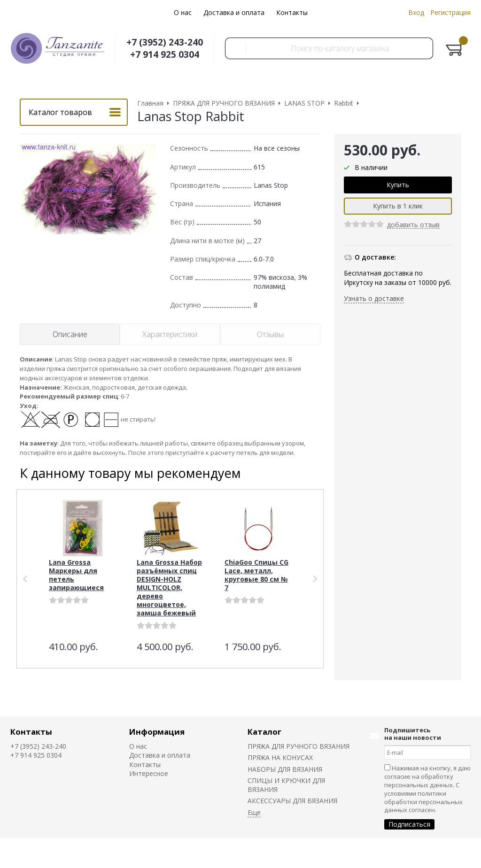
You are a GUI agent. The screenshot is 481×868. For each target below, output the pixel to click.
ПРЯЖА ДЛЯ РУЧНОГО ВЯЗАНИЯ (299, 746)
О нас (183, 12)
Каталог (264, 732)
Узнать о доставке (374, 298)
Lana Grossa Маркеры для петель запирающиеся (76, 575)
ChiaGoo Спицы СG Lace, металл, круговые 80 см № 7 (256, 575)
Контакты (292, 12)
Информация (157, 732)
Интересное (149, 773)
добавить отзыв (413, 225)
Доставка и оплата (234, 12)
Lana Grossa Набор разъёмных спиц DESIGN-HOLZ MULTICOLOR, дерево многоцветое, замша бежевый (169, 588)
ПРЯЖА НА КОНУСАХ (280, 757)
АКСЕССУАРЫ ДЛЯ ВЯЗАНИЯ (292, 801)
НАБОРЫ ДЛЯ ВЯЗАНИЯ (285, 769)
